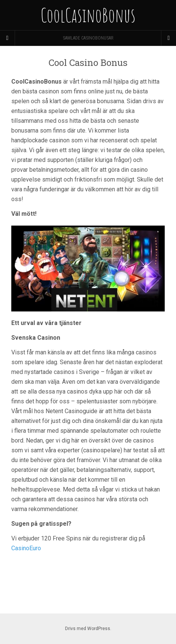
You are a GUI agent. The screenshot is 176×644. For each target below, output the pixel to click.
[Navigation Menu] (168, 38)
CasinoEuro (26, 548)
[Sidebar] (8, 38)
